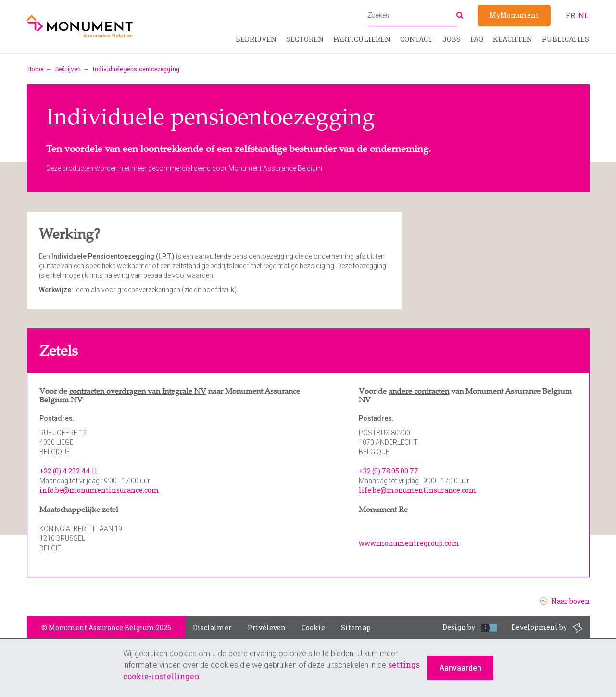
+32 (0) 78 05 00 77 (389, 471)
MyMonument (514, 15)
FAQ (477, 39)
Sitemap (356, 628)
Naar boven (565, 601)
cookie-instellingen (161, 676)
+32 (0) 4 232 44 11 (68, 471)
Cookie (313, 628)
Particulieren (362, 39)
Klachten (513, 39)
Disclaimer (212, 628)
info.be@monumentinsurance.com (99, 490)
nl (584, 16)
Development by (547, 628)
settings (404, 665)
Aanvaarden (460, 668)
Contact (416, 39)
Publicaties (566, 39)
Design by (470, 627)
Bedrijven (256, 39)
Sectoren (305, 39)
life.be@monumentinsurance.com (418, 490)
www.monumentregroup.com (409, 543)
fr (571, 16)
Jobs (452, 39)
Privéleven (267, 628)
